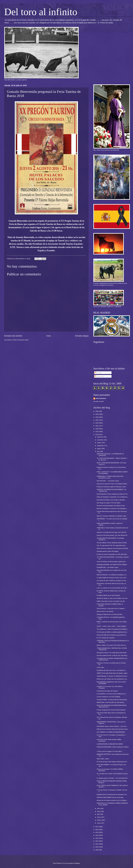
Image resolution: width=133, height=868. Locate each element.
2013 (97, 838)
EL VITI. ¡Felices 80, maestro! (106, 638)
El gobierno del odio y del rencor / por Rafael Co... (112, 670)
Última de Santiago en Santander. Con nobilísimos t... (113, 497)
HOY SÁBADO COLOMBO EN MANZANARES (111, 732)
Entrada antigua (82, 336)
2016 (97, 830)
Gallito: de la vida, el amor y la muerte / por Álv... (111, 601)
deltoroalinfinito (101, 398)
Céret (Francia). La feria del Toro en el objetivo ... (111, 609)
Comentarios (99, 376)
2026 (97, 411)
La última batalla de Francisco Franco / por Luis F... (112, 578)
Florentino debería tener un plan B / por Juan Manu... (113, 655)
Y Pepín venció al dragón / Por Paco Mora (109, 751)
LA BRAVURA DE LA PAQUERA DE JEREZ (110, 744)
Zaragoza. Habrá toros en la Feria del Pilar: (110, 614)
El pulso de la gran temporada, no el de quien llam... (112, 554)
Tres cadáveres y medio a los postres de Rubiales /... (113, 629)
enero (99, 823)
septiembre (101, 446)
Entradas (98, 373)
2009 (97, 850)
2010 (97, 847)
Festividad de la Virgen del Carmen (107, 691)
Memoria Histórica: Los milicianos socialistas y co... (112, 575)
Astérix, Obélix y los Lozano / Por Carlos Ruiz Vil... (112, 645)
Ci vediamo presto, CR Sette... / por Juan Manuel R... (113, 778)
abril (98, 814)
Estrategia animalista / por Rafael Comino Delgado (112, 564)
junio (99, 808)
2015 (97, 832)
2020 (97, 429)
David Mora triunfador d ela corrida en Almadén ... (112, 500)
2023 (97, 420)
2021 (97, 426)
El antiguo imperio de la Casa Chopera (108, 595)
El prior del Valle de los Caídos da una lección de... (112, 635)
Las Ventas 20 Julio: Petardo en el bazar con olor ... (112, 581)
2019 (97, 432)
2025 (97, 414)
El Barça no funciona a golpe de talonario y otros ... (112, 487)
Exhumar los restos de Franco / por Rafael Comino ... (113, 484)
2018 (97, 434)
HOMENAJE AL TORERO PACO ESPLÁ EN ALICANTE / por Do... (110, 477)
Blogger (77, 863)
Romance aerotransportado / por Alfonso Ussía (111, 506)
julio (98, 451)
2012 (97, 841)
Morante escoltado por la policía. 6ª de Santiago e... (112, 509)
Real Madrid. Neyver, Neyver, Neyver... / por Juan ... (112, 726)
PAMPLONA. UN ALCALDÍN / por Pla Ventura (110, 702)
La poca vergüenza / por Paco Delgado (108, 697)
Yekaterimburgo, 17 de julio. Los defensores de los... (112, 676)
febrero (99, 820)
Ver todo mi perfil (98, 401)
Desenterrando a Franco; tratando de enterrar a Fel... (113, 494)
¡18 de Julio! (100, 667)
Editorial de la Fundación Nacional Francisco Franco (112, 729)
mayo (99, 811)
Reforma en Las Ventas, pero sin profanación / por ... (113, 679)
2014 (97, 835)
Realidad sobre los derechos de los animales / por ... (112, 794)
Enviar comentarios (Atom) (21, 340)
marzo (99, 817)
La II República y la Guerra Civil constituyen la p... (112, 694)
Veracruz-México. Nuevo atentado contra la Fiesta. (112, 543)
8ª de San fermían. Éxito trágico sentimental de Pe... (112, 762)
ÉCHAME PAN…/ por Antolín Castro (108, 567)
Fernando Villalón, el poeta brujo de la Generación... (112, 700)
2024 (97, 417)
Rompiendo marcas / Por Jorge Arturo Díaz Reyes (112, 653)
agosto (99, 449)
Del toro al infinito (41, 12)
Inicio (49, 336)
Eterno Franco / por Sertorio (105, 611)
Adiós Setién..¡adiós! (103, 759)
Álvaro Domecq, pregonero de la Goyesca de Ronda (112, 548)
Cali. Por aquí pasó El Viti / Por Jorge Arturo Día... (112, 545)
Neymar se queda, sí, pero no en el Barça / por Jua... (113, 598)
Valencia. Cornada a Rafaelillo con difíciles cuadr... (112, 516)
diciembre (100, 437)
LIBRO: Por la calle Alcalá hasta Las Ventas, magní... (113, 673)
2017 (97, 827)
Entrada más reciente (13, 336)
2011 (97, 844)
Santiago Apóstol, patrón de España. (108, 551)
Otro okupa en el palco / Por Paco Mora (109, 503)
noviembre (100, 440)
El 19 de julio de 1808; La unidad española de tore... (112, 632)
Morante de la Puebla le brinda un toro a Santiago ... (112, 800)
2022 (97, 423)
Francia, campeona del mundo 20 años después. (111, 710)
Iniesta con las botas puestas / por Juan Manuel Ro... (113, 535)
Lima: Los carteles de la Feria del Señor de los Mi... (112, 588)
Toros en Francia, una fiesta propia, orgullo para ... (112, 562)
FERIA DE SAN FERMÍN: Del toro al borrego (110, 797)
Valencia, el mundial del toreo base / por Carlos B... (112, 532)
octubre (99, 443)
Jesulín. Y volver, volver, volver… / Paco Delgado (111, 626)
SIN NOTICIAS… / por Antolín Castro (108, 481)
